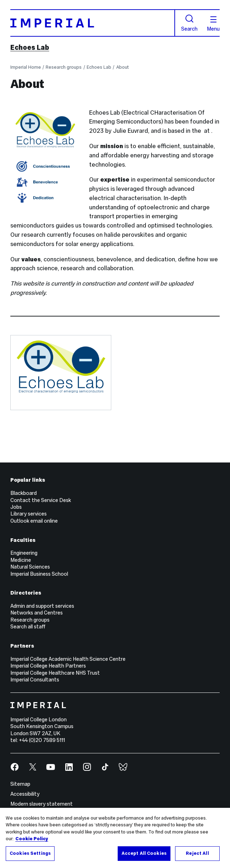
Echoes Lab (30, 47)
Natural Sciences (30, 567)
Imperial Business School (39, 574)
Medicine (21, 560)
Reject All (197, 856)
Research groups (64, 67)
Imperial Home (26, 67)
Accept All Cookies (144, 856)
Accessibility (25, 794)
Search (189, 23)
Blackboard (24, 493)
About (122, 67)
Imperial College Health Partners (48, 666)
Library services (29, 514)
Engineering (24, 553)
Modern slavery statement (42, 804)
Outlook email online (34, 521)
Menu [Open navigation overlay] (213, 24)
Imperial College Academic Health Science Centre (68, 659)
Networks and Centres (37, 613)
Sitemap (20, 784)
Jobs (16, 507)
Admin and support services (42, 606)
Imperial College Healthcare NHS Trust (55, 673)
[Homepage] (93, 23)
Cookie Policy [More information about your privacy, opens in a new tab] (32, 841)
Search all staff (28, 627)
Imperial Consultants (35, 680)
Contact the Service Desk (41, 500)
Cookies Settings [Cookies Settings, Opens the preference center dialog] (30, 856)
